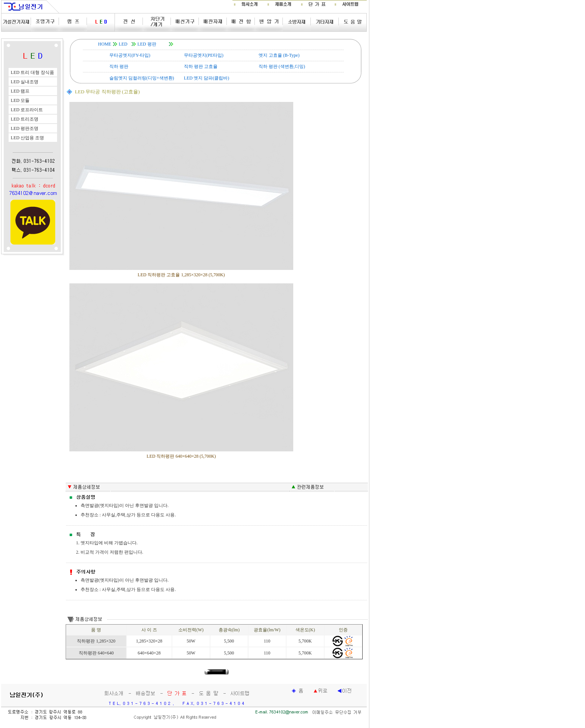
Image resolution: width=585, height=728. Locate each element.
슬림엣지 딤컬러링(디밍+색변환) (142, 78)
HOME (105, 44)
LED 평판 (147, 44)
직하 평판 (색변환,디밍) (282, 66)
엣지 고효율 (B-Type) (279, 55)
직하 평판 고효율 (201, 66)
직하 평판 (119, 66)
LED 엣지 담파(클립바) (207, 78)
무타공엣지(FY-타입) (130, 55)
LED (123, 44)
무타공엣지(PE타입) (204, 55)
